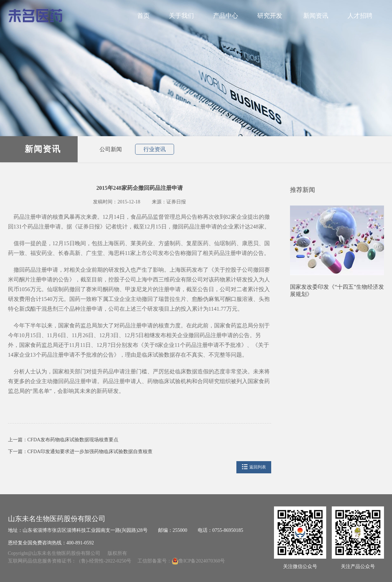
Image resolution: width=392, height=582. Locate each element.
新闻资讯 (316, 16)
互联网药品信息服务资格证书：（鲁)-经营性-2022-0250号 (70, 561)
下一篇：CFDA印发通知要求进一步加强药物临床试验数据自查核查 (80, 452)
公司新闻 (111, 149)
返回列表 (254, 467)
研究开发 (271, 16)
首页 (143, 16)
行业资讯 (155, 149)
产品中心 (226, 16)
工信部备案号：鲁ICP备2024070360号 (181, 561)
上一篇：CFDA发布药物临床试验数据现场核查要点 (63, 440)
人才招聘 (362, 16)
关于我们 (181, 16)
